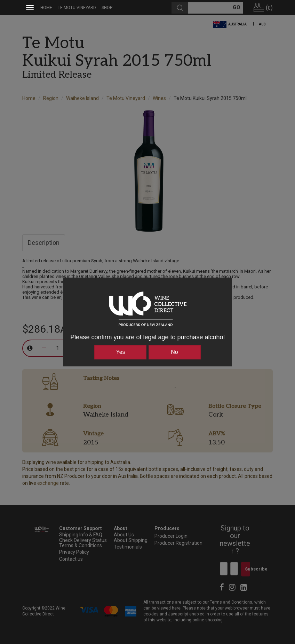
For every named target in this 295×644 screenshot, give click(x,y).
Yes (120, 352)
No (174, 352)
